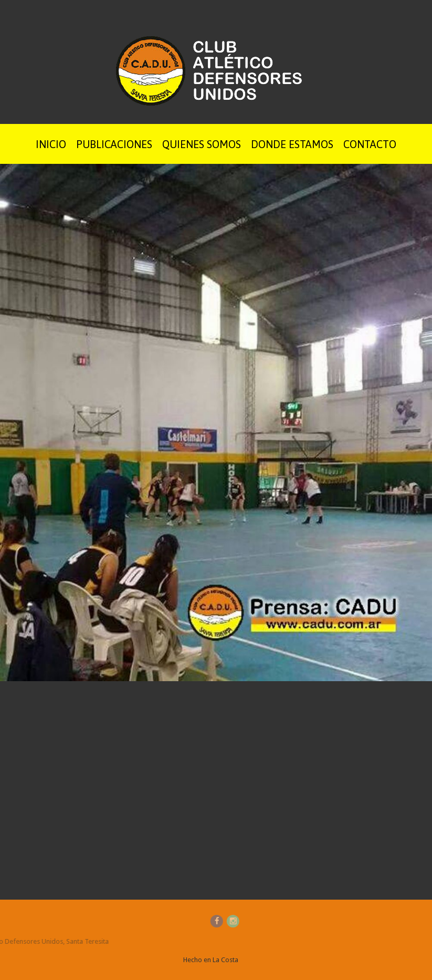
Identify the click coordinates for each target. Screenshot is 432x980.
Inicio (51, 144)
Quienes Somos (202, 144)
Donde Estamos (292, 144)
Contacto (370, 144)
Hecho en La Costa (211, 960)
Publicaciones (114, 144)
